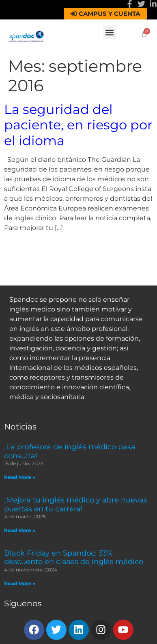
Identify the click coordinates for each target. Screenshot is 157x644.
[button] (110, 32)
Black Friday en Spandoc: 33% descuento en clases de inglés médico (74, 558)
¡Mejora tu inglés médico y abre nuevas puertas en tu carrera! (76, 504)
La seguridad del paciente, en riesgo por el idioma (78, 125)
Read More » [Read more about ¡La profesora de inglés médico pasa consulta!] (20, 477)
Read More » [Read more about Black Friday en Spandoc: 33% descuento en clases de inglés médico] (20, 583)
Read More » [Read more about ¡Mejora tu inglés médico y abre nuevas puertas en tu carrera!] (20, 530)
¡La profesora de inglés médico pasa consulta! (70, 451)
